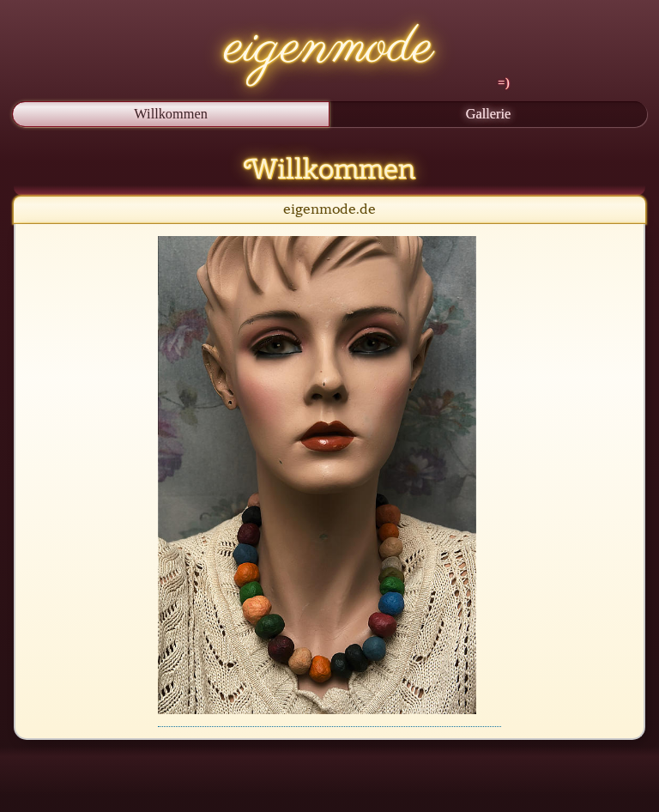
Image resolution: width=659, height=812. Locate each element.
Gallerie (489, 114)
